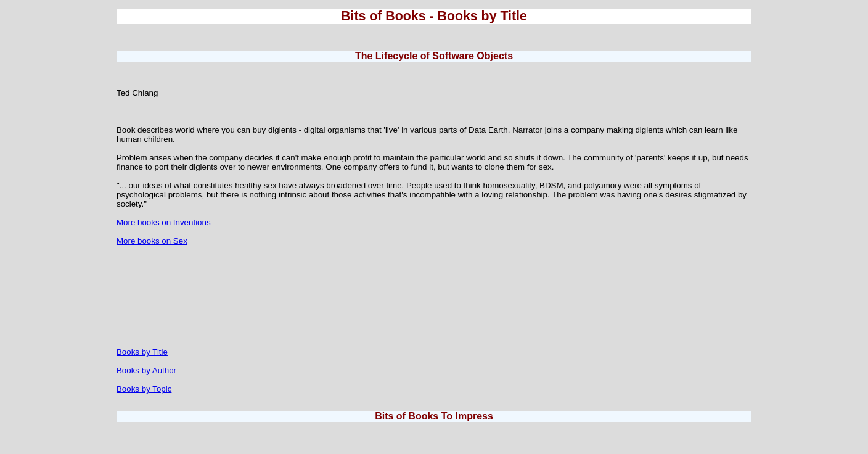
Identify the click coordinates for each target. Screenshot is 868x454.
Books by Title (142, 352)
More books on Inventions (164, 222)
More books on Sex (152, 241)
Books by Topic (144, 389)
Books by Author (146, 370)
